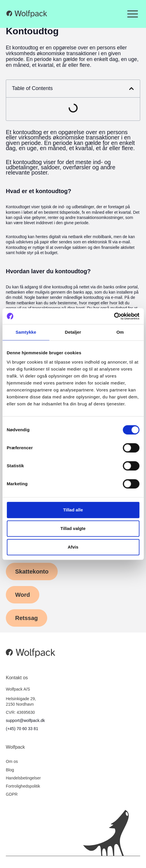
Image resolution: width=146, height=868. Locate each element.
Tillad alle (73, 510)
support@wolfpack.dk (25, 720)
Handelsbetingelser (23, 778)
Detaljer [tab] (73, 332)
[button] (131, 89)
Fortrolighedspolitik (23, 786)
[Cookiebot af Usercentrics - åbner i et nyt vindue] (114, 316)
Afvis (73, 547)
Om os (12, 761)
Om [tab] (120, 332)
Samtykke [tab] (26, 332)
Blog (10, 770)
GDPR (12, 794)
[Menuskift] (133, 14)
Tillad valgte (73, 528)
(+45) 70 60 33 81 (22, 729)
